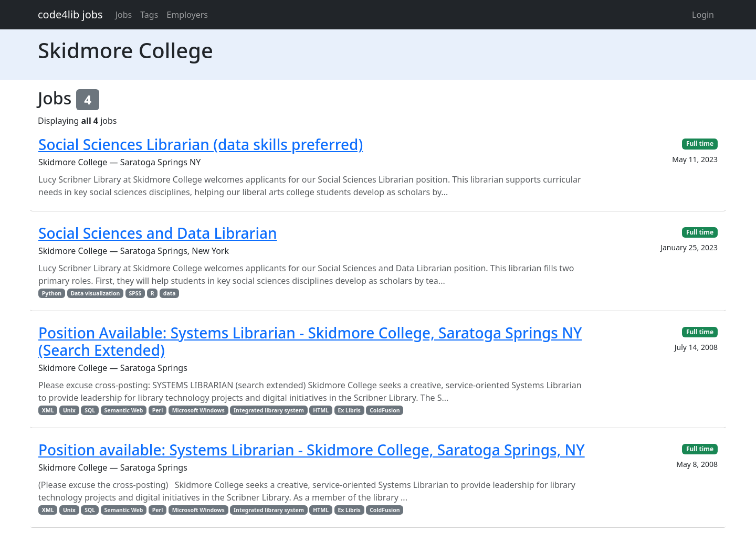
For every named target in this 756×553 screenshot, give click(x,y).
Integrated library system (269, 410)
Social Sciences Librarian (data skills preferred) (201, 144)
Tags (149, 15)
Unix (69, 410)
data (170, 293)
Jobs (124, 15)
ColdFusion (385, 410)
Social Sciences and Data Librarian (158, 233)
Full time (700, 143)
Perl (158, 410)
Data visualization (95, 293)
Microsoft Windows (198, 410)
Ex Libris (349, 410)
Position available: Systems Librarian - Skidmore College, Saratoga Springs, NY (312, 450)
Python (52, 293)
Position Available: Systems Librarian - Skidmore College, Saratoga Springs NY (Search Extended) (310, 342)
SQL (90, 410)
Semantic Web (123, 410)
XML (48, 410)
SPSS (135, 293)
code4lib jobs (70, 14)
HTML (321, 410)
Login (703, 15)
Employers (187, 15)
